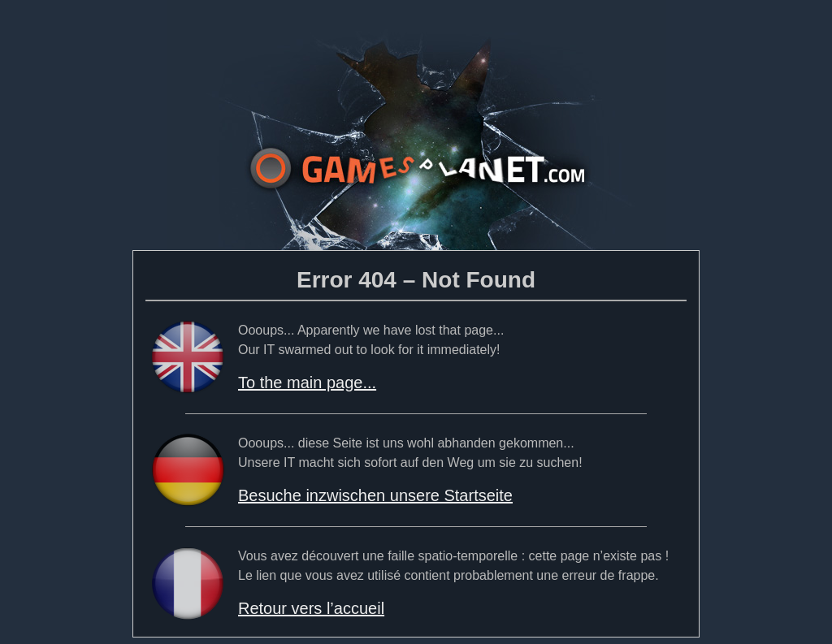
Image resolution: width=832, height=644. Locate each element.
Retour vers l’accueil (311, 608)
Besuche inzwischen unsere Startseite (375, 495)
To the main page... (307, 383)
